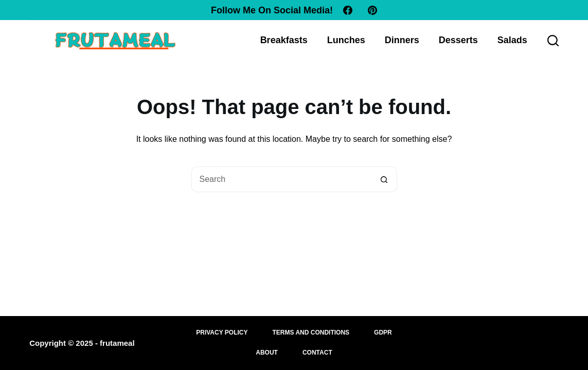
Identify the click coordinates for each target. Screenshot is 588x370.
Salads (512, 40)
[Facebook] (348, 10)
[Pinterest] (372, 10)
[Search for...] (281, 179)
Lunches (346, 40)
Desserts (458, 40)
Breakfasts (284, 40)
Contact (317, 353)
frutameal (117, 343)
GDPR (383, 332)
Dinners (402, 40)
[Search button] (384, 179)
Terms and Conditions (311, 332)
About (267, 353)
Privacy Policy (222, 332)
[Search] (553, 41)
